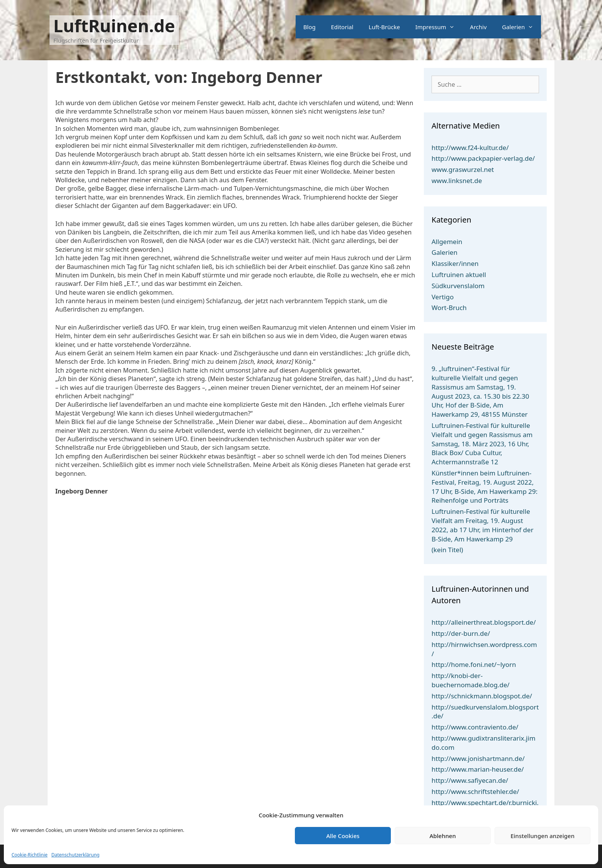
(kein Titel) (447, 550)
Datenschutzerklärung (75, 855)
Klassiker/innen (455, 263)
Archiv (478, 27)
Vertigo (443, 297)
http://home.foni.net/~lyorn (474, 664)
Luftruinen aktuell (459, 275)
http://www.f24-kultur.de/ (470, 148)
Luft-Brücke (384, 27)
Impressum (439, 27)
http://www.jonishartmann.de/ (478, 758)
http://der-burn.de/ (461, 633)
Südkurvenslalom (458, 286)
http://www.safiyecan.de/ (470, 780)
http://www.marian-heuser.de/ (478, 769)
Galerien (522, 27)
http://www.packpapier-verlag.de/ (483, 158)
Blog (309, 27)
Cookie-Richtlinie (30, 855)
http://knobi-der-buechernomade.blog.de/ (471, 680)
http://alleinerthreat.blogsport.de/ (484, 622)
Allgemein (447, 242)
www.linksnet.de (457, 181)
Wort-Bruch (449, 308)
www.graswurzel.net (463, 169)
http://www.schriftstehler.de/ (475, 791)
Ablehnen (443, 836)
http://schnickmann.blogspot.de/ (482, 696)
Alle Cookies (343, 836)
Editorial (342, 27)
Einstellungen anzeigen (543, 836)
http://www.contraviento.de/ (475, 727)
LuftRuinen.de (114, 26)
